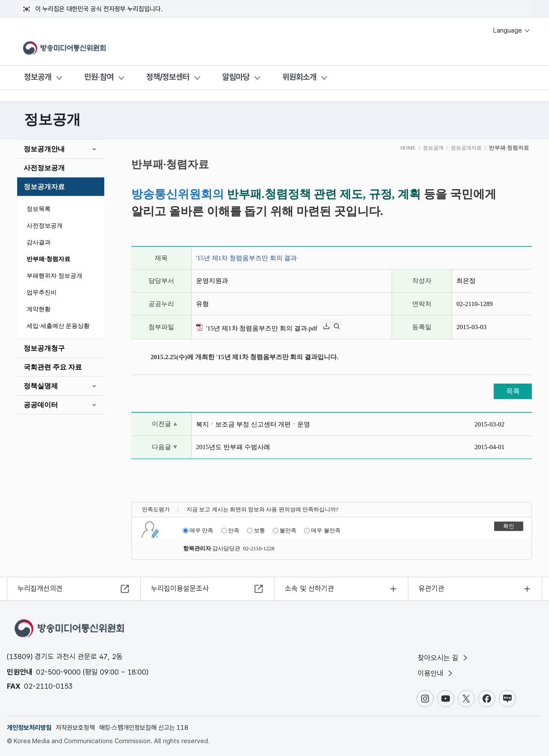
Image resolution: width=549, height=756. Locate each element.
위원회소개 (299, 77)
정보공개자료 (44, 187)
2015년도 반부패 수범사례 (233, 447)
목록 (513, 391)
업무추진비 (42, 292)
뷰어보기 (341, 326)
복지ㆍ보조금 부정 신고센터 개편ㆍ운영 (253, 424)
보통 (256, 531)
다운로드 (330, 326)
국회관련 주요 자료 (53, 367)
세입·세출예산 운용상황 (58, 326)
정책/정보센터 (168, 77)
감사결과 (39, 242)
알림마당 (236, 77)
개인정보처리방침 (29, 728)
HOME (408, 148)
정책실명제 (41, 386)
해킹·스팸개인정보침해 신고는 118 (144, 728)
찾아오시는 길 (443, 658)
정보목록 (39, 209)
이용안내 (436, 673)
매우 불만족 (322, 531)
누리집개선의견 (40, 588)
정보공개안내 (44, 149)
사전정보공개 (44, 168)
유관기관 (431, 588)
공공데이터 (41, 405)
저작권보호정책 (75, 728)
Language (512, 30)
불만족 (285, 531)
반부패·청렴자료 (48, 259)
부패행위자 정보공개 (54, 276)
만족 (230, 531)
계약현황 (39, 309)
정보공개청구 (44, 348)
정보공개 (38, 77)
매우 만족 (198, 531)
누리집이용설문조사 (180, 588)
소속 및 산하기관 (309, 588)
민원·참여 (99, 77)
